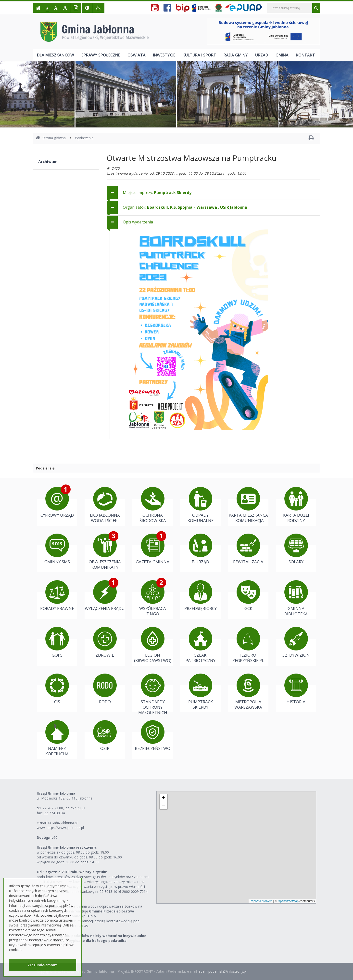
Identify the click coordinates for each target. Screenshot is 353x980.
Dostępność (47, 837)
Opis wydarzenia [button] (138, 222)
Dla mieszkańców (56, 55)
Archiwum (48, 162)
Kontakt (305, 55)
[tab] (213, 193)
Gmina (282, 55)
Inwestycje (164, 55)
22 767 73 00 (53, 808)
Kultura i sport (199, 55)
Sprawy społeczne (101, 55)
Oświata (137, 55)
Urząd (262, 55)
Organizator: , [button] (185, 207)
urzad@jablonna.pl (63, 823)
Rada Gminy (236, 55)
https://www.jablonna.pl (65, 828)
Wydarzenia (84, 138)
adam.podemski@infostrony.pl (223, 971)
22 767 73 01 (75, 808)
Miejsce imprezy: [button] (157, 193)
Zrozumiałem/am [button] (43, 965)
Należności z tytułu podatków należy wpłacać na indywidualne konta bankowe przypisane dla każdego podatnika (92, 938)
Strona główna (51, 138)
